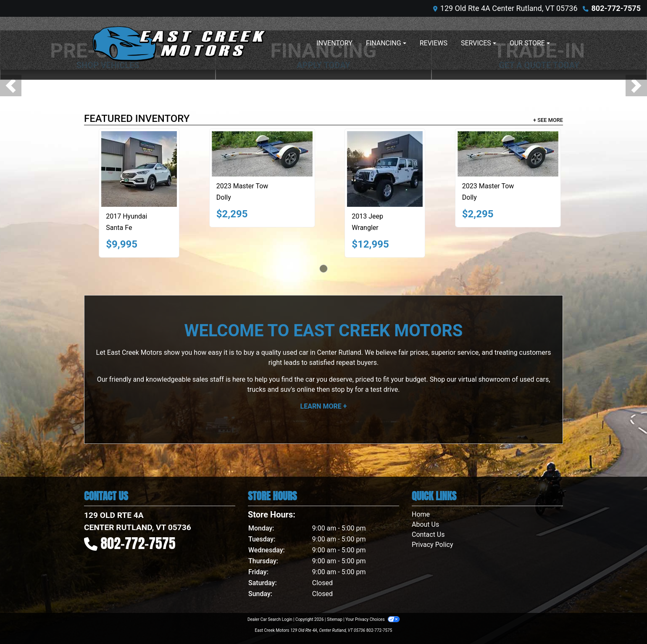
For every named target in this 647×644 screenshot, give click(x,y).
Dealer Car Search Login (270, 619)
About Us (425, 524)
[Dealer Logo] (179, 43)
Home (421, 514)
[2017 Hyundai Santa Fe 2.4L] (139, 169)
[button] (11, 86)
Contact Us (428, 534)
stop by (342, 389)
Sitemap (335, 619)
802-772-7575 (616, 8)
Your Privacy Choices (372, 619)
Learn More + (324, 406)
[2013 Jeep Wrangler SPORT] (385, 169)
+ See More (548, 120)
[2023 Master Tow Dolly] (262, 154)
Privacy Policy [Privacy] (433, 545)
